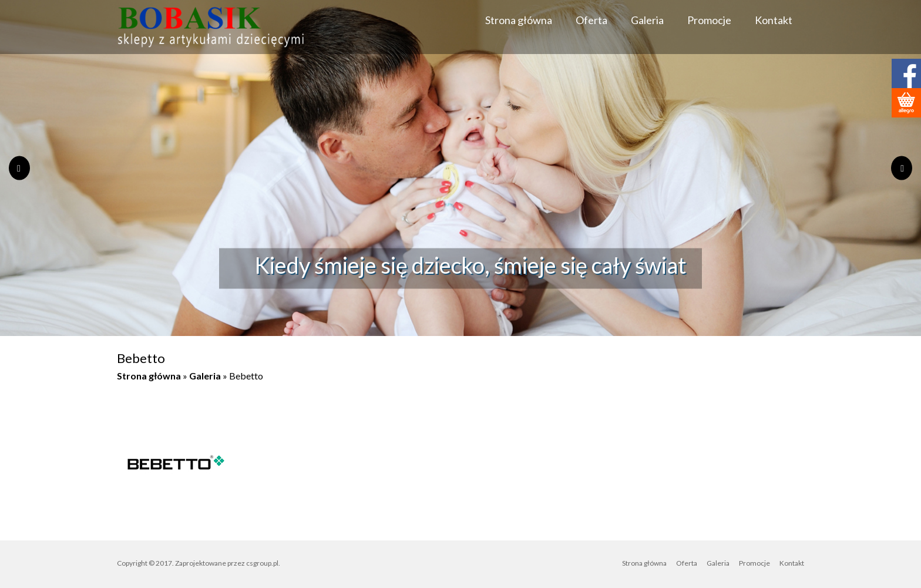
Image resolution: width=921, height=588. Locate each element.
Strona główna (519, 20)
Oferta (591, 20)
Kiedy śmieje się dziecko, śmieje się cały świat (470, 265)
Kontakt (774, 20)
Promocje (709, 20)
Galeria (647, 20)
